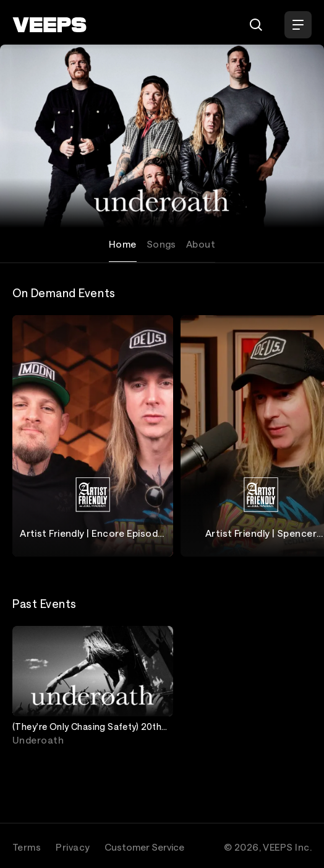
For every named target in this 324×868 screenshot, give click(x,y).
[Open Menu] (298, 25)
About (201, 244)
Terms (27, 847)
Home (123, 244)
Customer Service (144, 847)
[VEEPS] (49, 25)
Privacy (73, 847)
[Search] (256, 25)
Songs (161, 244)
